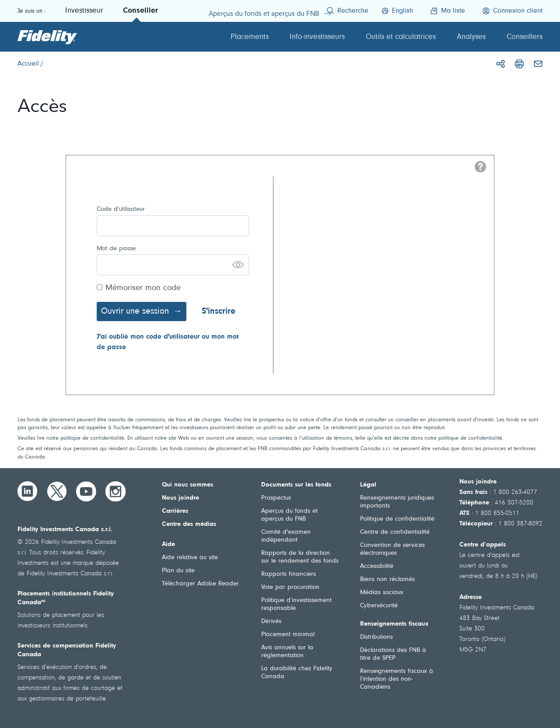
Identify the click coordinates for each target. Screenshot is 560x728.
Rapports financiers (289, 574)
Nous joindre (180, 498)
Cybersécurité (379, 606)
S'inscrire (219, 311)
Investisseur (84, 11)
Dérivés (271, 621)
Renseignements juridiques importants (397, 502)
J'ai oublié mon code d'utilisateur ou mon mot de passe (168, 342)
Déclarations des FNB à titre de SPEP (393, 654)
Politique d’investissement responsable (296, 604)
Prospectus (276, 498)
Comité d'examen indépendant (286, 536)
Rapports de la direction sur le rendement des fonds (300, 557)
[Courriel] (538, 64)
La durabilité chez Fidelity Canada (297, 673)
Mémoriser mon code (143, 288)
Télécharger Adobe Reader (200, 584)
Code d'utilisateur (121, 209)
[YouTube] (86, 491)
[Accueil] (28, 64)
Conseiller (140, 11)
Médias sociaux (382, 593)
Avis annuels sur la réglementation (287, 652)
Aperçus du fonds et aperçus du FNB (289, 515)
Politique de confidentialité (397, 519)
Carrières (175, 511)
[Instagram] (115, 491)
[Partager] (500, 64)
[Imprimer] (519, 64)
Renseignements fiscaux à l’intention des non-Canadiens (397, 679)
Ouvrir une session (135, 311)
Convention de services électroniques (392, 549)
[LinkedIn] (28, 491)
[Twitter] (57, 491)
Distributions (376, 637)
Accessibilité (377, 566)
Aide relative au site (190, 558)
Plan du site (178, 571)
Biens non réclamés (387, 579)
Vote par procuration (290, 587)
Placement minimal (288, 635)
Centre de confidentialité (395, 532)
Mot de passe (116, 249)
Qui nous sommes (187, 485)
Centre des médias (189, 524)
